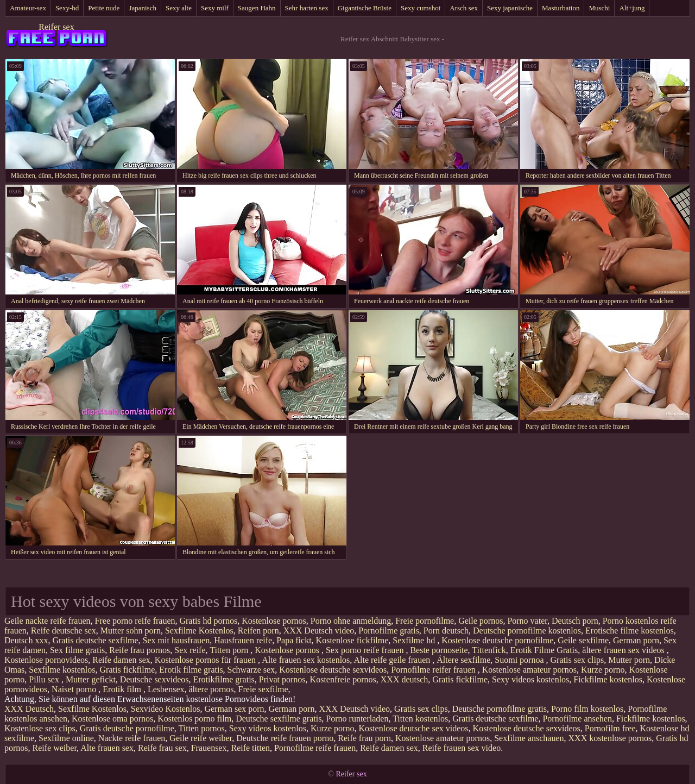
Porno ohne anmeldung (351, 621)
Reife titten (250, 748)
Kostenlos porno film (194, 719)
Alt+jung (632, 8)
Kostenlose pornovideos (46, 660)
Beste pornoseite (439, 650)
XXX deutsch (405, 679)
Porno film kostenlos (587, 709)
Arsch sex (464, 8)
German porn (636, 640)
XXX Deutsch (29, 709)
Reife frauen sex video (462, 748)
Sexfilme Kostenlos (199, 631)
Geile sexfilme (583, 640)
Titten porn (230, 650)
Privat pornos (282, 679)
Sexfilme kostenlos (62, 670)
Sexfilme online (66, 738)
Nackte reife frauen (132, 738)
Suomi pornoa (520, 660)
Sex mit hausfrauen (176, 640)
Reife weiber (55, 748)
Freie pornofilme (425, 621)
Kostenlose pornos (274, 621)
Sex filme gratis (77, 650)
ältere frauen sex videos (624, 650)
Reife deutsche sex (64, 631)
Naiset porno (75, 689)
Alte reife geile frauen (393, 660)
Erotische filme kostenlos (630, 631)
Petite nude (104, 8)
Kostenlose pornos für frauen (206, 660)
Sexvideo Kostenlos (166, 709)
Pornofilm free (610, 728)
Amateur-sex (28, 8)
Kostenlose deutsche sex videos (413, 728)
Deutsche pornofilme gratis (500, 709)
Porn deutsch (446, 631)
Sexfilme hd (415, 640)
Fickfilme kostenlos (608, 679)
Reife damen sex (121, 660)
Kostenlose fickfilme (352, 640)
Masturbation (561, 8)
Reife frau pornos (140, 650)
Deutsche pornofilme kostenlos (527, 631)
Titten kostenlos (420, 719)
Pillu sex (45, 679)
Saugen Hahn (257, 8)
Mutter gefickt (91, 679)
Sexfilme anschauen (529, 738)
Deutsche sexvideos (154, 679)
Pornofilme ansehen (577, 719)
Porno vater (527, 621)
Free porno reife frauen (135, 621)
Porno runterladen (357, 719)
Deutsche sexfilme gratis (279, 719)
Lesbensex (166, 689)
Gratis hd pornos (208, 621)
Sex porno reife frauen (366, 650)
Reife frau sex (162, 748)
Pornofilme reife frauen (315, 748)
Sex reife (190, 650)
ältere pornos (211, 689)
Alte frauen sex (107, 748)
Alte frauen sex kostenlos (306, 660)
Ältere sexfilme (463, 660)
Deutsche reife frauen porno (285, 738)
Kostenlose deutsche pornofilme (497, 640)
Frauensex (209, 748)
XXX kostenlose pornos (610, 738)
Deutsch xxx (26, 640)
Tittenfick (489, 650)
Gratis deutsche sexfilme (95, 640)
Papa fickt (294, 640)
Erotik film (123, 689)
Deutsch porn (575, 621)
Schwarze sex (251, 670)
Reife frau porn (364, 738)
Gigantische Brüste (365, 8)
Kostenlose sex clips (40, 728)
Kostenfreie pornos (343, 679)
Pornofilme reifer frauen (434, 670)
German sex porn (234, 709)
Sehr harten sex (307, 8)
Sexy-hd (67, 8)
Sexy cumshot (421, 8)
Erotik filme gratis (191, 670)
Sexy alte (179, 8)
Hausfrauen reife (243, 640)
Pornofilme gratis (389, 631)
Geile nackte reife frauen (48, 621)
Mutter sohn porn (131, 631)
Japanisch (143, 8)
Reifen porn (258, 631)
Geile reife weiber (201, 738)
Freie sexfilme (263, 689)
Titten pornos (202, 728)
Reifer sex (56, 27)
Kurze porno (603, 670)
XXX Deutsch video (319, 631)
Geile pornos (481, 621)
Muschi (599, 8)
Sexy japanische (510, 8)
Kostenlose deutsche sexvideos (333, 670)
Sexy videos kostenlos (530, 679)
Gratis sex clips (577, 660)
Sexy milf (215, 8)
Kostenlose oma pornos (112, 719)
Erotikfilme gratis (224, 679)
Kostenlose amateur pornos (529, 670)
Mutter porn (629, 660)
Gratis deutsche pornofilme (127, 728)
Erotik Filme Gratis (544, 650)
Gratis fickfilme (128, 670)
